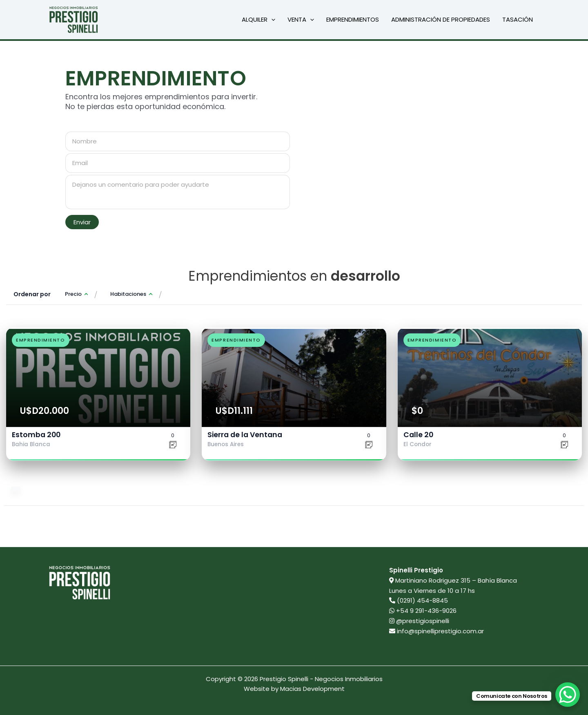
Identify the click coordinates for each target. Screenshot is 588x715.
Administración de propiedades (441, 19)
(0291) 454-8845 (422, 600)
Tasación (518, 19)
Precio (73, 294)
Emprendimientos (353, 19)
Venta (301, 20)
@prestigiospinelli (419, 621)
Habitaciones (128, 294)
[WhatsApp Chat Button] (568, 695)
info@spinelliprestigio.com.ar (440, 631)
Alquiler (258, 20)
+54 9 (423, 611)
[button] (271, 20)
